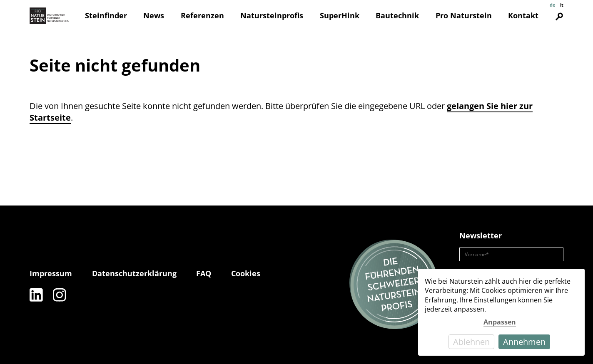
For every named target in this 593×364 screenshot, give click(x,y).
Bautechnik (397, 15)
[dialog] (501, 312)
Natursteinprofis (272, 15)
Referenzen (202, 15)
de (553, 5)
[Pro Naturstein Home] (49, 16)
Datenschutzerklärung (134, 273)
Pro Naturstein (464, 15)
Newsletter (481, 235)
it (562, 5)
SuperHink (340, 15)
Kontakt (523, 15)
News (154, 15)
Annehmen (524, 342)
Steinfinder (106, 15)
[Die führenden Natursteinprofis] (394, 285)
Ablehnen (471, 342)
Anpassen (500, 322)
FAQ (204, 273)
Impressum (51, 273)
